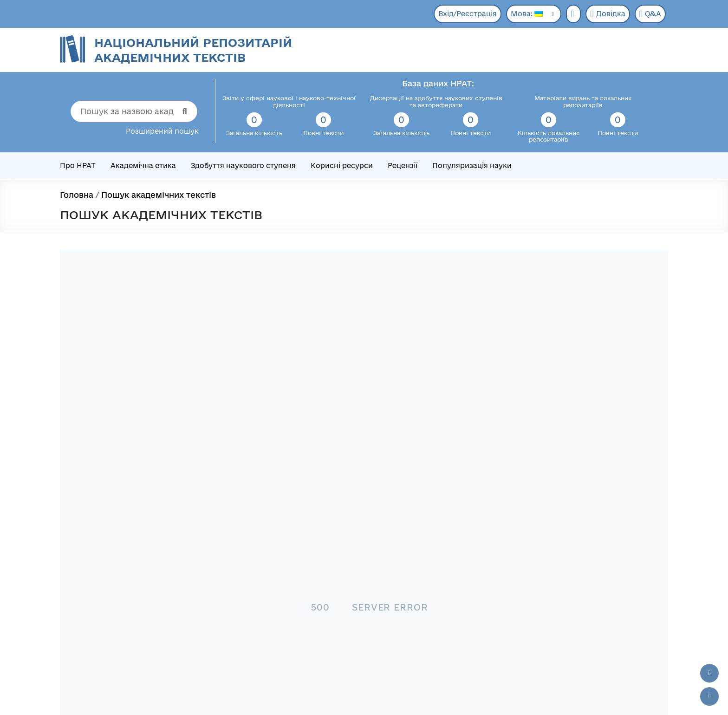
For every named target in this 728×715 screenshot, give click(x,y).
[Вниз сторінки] (709, 696)
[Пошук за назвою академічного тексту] (134, 111)
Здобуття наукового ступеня (243, 166)
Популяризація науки (472, 166)
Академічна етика (143, 166)
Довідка (608, 14)
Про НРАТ (78, 166)
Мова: (527, 14)
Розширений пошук (162, 131)
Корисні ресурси (342, 166)
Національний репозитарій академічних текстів (193, 50)
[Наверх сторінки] (709, 673)
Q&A (650, 14)
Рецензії (403, 166)
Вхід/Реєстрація (468, 14)
